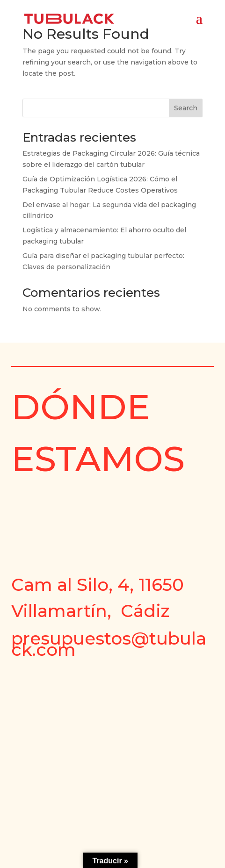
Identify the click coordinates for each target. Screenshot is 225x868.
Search (186, 108)
